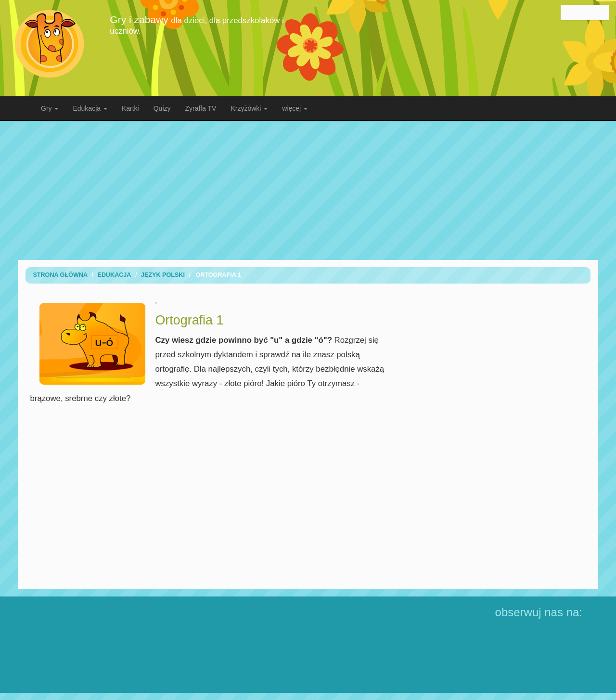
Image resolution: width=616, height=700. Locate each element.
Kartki (130, 108)
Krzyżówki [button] (249, 108)
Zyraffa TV (201, 108)
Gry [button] (50, 108)
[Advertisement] (308, 190)
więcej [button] (295, 108)
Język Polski (163, 275)
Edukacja (114, 275)
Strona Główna (60, 275)
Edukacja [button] (90, 108)
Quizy (162, 108)
